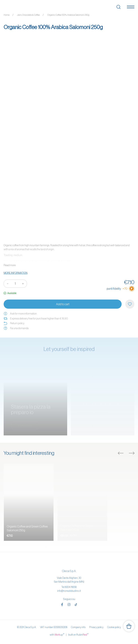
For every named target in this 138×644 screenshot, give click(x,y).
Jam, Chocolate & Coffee (28, 15)
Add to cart (63, 304)
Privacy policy (96, 627)
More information (16, 273)
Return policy (14, 323)
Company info (78, 627)
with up (57, 635)
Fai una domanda (16, 328)
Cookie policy (114, 627)
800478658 (71, 587)
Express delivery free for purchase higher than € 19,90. (36, 319)
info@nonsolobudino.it (69, 591)
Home (7, 15)
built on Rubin (78, 635)
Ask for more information (20, 314)
